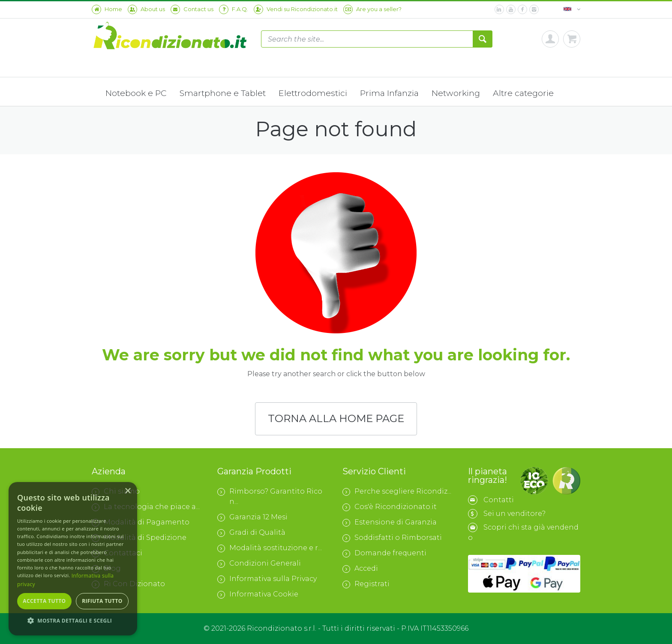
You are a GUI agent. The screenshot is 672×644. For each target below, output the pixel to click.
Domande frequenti (384, 553)
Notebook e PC (136, 93)
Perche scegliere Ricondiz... (397, 491)
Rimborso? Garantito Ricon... (270, 496)
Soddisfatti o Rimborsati (392, 538)
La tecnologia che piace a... (146, 507)
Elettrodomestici (313, 93)
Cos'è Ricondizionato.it (390, 507)
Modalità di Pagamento (141, 522)
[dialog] (73, 559)
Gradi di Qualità (251, 533)
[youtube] (511, 9)
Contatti (499, 500)
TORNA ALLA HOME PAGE (336, 420)
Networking (456, 93)
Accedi (360, 569)
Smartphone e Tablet (223, 93)
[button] (73, 621)
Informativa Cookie (258, 594)
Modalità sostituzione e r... (270, 548)
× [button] (127, 491)
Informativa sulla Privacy (267, 579)
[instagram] (534, 9)
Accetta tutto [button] (44, 601)
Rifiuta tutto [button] (102, 601)
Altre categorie (523, 93)
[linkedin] (499, 9)
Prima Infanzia (389, 93)
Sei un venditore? (514, 514)
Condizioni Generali (259, 563)
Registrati (366, 584)
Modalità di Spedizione (139, 538)
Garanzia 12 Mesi (252, 517)
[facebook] (522, 9)
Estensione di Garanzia (390, 522)
